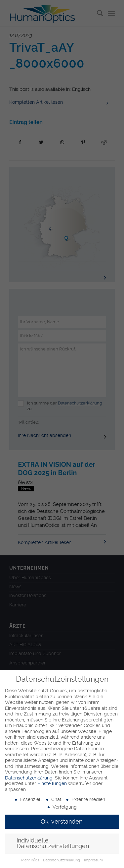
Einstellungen (52, 783)
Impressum (93, 860)
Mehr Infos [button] (31, 860)
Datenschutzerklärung (29, 778)
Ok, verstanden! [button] (62, 822)
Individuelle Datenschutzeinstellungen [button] (53, 843)
